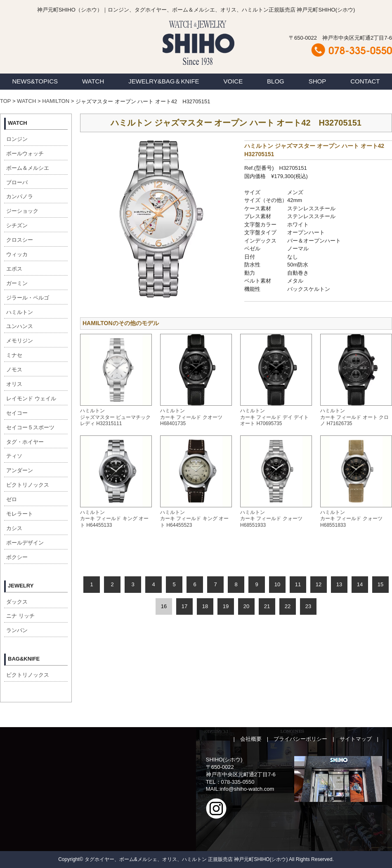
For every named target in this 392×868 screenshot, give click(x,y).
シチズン (17, 225)
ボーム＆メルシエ (28, 168)
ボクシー (17, 557)
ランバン (17, 630)
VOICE (233, 81)
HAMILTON (56, 101)
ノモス (14, 370)
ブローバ (17, 182)
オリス (14, 384)
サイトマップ (356, 739)
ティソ (14, 456)
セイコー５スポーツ (30, 427)
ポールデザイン (25, 543)
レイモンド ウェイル (31, 398)
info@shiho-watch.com (247, 789)
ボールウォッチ (25, 153)
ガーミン (17, 283)
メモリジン (20, 341)
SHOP (318, 81)
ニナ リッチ (20, 616)
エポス (14, 269)
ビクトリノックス (28, 485)
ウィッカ (17, 254)
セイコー (17, 413)
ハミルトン (20, 312)
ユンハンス (20, 326)
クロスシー (20, 240)
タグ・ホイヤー (25, 442)
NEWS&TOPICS (35, 81)
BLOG (276, 81)
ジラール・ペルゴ (28, 298)
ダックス (17, 602)
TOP (5, 101)
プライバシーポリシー (300, 739)
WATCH (93, 81)
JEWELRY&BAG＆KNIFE (164, 81)
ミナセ (14, 355)
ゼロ (12, 499)
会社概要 (251, 739)
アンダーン (20, 470)
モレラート (20, 514)
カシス (14, 528)
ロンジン (17, 139)
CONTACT (365, 81)
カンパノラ (20, 196)
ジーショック (22, 211)
